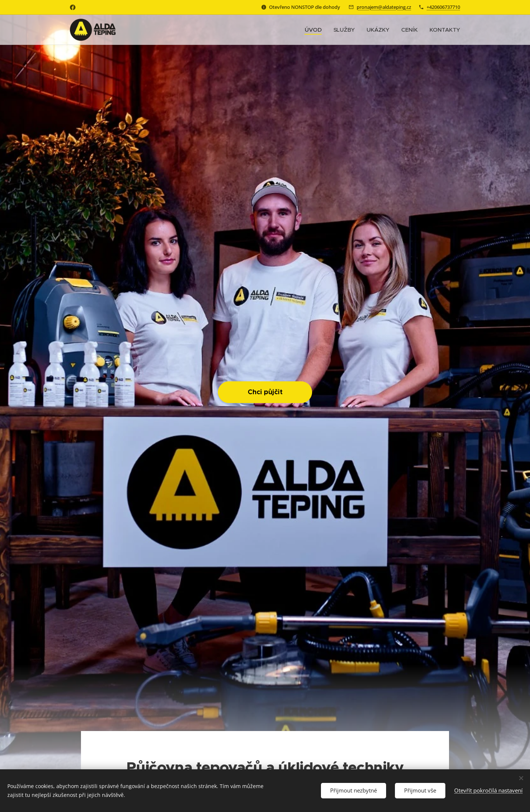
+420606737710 (443, 7)
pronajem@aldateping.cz (384, 7)
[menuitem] (315, 30)
